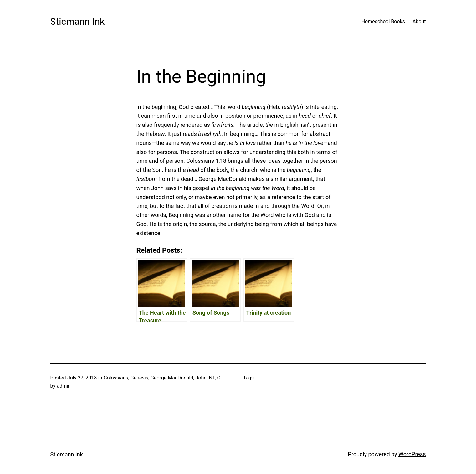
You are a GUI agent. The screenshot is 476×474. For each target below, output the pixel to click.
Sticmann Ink (78, 21)
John (201, 378)
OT (220, 378)
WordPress (412, 454)
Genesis (139, 378)
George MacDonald (172, 378)
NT (212, 378)
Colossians (116, 378)
